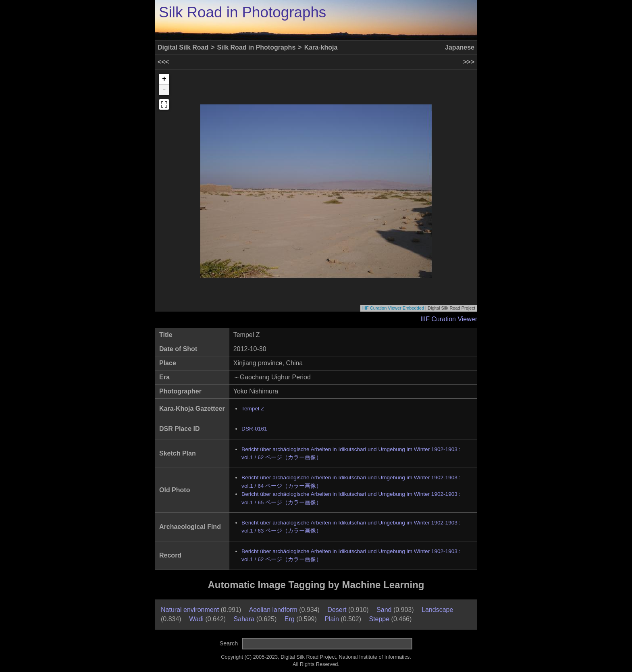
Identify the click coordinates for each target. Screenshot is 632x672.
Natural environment (190, 610)
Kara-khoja (321, 47)
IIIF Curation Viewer (449, 319)
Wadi (196, 619)
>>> (469, 62)
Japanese (460, 47)
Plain (332, 619)
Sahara (244, 619)
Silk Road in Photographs (242, 12)
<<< (163, 62)
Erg (290, 619)
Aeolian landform (273, 610)
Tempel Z (253, 409)
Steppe (379, 619)
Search (229, 643)
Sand (384, 610)
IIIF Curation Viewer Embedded (393, 308)
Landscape (437, 610)
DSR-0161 (254, 429)
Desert (337, 610)
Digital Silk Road (183, 47)
